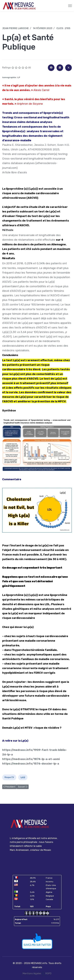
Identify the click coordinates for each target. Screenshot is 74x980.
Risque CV (9, 777)
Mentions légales (32, 973)
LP (19, 77)
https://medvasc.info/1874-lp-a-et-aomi (31, 759)
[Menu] (70, 6)
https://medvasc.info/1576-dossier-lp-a (31, 764)
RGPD (48, 973)
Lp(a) (23, 777)
